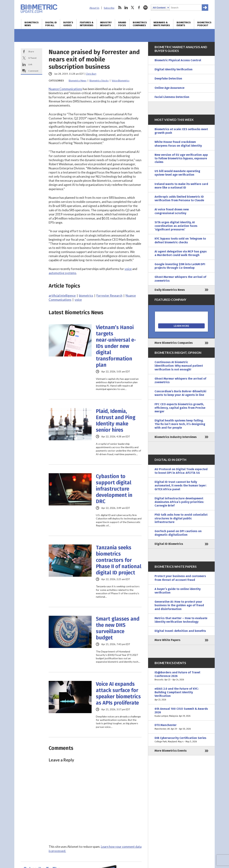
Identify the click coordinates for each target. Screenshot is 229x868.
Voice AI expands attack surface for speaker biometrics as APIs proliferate (118, 693)
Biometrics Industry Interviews (176, 437)
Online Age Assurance (170, 88)
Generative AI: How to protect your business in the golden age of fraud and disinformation (179, 605)
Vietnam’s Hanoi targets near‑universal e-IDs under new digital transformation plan (116, 346)
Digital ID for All (51, 24)
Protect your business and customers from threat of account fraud (180, 578)
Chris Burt (91, 74)
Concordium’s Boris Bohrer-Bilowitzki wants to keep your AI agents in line (180, 393)
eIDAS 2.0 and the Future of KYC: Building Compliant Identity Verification (181, 694)
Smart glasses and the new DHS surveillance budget (118, 628)
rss (120, 8)
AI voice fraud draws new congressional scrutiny (172, 211)
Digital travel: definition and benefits (180, 631)
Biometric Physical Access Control (178, 60)
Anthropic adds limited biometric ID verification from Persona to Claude (179, 198)
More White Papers (167, 640)
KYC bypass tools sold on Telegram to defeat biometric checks (180, 240)
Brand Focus (122, 24)
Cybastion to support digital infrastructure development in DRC (114, 489)
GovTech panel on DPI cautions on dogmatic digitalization (178, 533)
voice (128, 269)
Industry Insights (106, 24)
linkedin (126, 8)
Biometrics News (32, 24)
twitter (133, 8)
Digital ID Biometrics (169, 544)
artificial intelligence (62, 296)
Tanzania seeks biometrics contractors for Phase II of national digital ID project (119, 560)
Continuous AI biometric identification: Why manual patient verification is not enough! (179, 366)
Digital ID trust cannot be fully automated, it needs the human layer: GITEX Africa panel (181, 485)
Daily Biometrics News (170, 290)
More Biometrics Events (171, 751)
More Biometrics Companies (174, 343)
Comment (33, 71)
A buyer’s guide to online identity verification (178, 591)
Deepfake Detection (168, 79)
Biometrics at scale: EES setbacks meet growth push (181, 131)
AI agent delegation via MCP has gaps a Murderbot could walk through (181, 253)
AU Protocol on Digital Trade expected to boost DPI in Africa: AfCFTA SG (181, 471)
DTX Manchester (181, 727)
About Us (94, 8)
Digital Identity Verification (174, 69)
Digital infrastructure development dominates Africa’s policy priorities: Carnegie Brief (179, 502)
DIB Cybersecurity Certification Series (181, 740)
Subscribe (109, 8)
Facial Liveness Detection (172, 97)
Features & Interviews (87, 24)
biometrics (86, 296)
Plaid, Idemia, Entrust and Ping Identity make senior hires (116, 421)
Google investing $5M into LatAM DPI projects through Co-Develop (180, 266)
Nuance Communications (65, 89)
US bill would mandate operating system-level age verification (177, 173)
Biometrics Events (184, 24)
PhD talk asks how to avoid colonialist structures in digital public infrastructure (181, 518)
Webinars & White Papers (162, 24)
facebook (139, 8)
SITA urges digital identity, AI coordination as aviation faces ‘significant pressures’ (176, 226)
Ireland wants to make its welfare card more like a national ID (181, 186)
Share (31, 51)
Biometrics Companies (140, 24)
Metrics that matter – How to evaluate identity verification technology (181, 620)
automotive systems (62, 273)
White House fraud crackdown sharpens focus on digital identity (178, 144)
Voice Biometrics (120, 81)
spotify (145, 8)
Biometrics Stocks (99, 81)
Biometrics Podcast (204, 24)
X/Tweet (32, 58)
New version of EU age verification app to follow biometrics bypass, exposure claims (181, 158)
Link (30, 64)
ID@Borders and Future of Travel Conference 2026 (181, 676)
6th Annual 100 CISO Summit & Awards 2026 (181, 713)
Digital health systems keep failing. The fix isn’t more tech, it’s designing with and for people (180, 424)
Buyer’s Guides (68, 24)
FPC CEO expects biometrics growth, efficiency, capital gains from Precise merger (180, 408)
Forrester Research (109, 296)
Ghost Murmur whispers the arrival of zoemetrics (180, 279)
